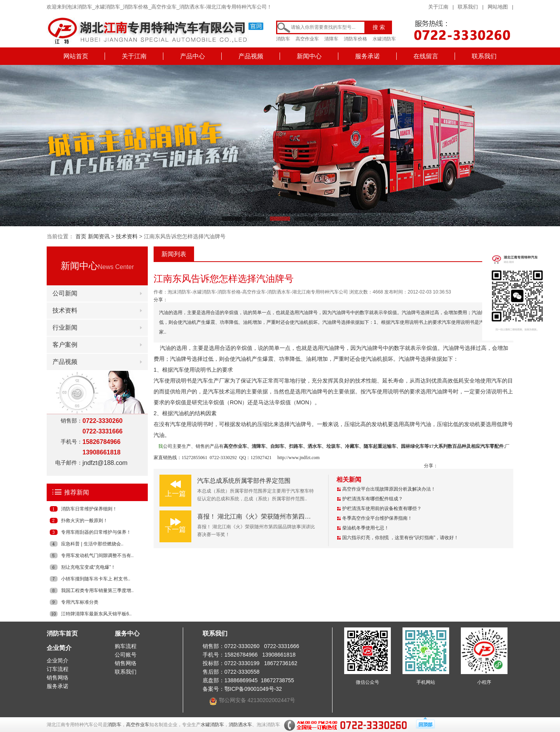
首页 (81, 236)
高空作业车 (307, 39)
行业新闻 (65, 328)
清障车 (331, 39)
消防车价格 (355, 39)
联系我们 (468, 7)
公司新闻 (65, 293)
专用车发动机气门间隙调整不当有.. (97, 556)
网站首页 (76, 56)
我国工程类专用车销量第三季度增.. (97, 590)
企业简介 (59, 648)
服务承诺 (367, 56)
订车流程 (58, 669)
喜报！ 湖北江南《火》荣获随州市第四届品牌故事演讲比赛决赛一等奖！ (297, 516)
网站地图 (498, 7)
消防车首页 (62, 633)
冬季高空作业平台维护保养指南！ (377, 518)
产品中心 (192, 56)
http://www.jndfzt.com (298, 458)
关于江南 (438, 7)
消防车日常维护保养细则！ (89, 509)
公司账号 (126, 655)
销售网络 (58, 678)
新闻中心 (309, 56)
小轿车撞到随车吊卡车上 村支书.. (96, 579)
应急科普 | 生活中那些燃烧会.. (92, 544)
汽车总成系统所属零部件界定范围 (244, 481)
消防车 (283, 39)
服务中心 (127, 633)
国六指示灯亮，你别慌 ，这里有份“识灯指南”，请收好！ (400, 538)
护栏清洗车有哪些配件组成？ (373, 499)
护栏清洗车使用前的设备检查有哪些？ (382, 508)
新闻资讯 (99, 236)
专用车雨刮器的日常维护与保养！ (96, 532)
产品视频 (251, 56)
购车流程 (126, 646)
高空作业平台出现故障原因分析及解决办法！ (389, 489)
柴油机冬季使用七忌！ (366, 528)
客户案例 (65, 345)
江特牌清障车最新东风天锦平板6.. (96, 614)
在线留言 (426, 56)
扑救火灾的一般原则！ (84, 521)
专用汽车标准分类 (80, 602)
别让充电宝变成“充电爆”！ (88, 567)
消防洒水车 (240, 725)
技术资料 (127, 236)
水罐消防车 (384, 39)
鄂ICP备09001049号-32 (253, 689)
